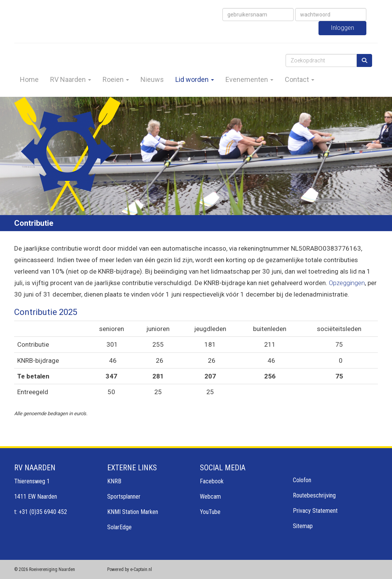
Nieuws (152, 79)
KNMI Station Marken (133, 512)
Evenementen (249, 79)
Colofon (302, 480)
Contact (300, 79)
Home (29, 79)
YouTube (210, 512)
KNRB (114, 481)
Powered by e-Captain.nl (130, 569)
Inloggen (342, 28)
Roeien (116, 79)
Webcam (210, 497)
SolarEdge (119, 527)
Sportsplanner (124, 497)
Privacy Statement (315, 511)
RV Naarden (71, 79)
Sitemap (303, 526)
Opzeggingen (347, 283)
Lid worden (195, 79)
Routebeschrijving (314, 495)
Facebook (212, 481)
